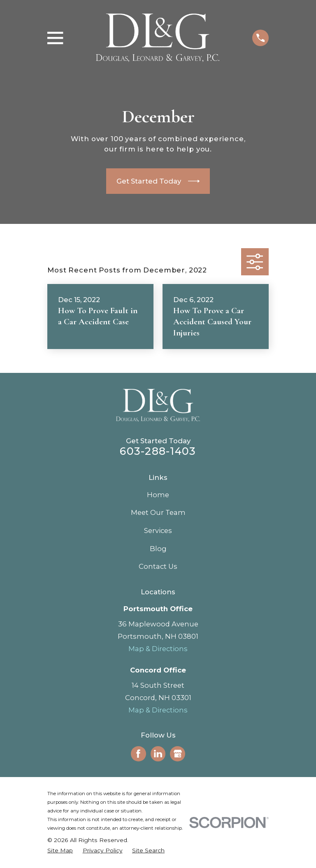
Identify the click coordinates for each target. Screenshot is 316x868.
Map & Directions (158, 649)
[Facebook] (138, 754)
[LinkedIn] (158, 754)
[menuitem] (60, 851)
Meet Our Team (158, 512)
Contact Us (158, 566)
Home (158, 495)
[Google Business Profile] (178, 754)
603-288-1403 (158, 451)
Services (158, 531)
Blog (158, 549)
